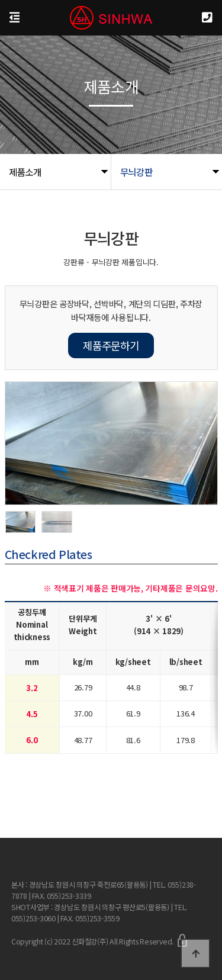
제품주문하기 (111, 345)
